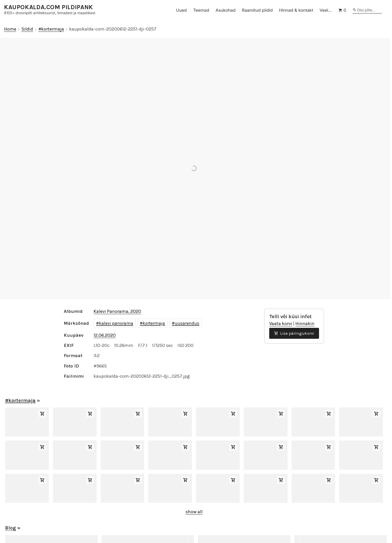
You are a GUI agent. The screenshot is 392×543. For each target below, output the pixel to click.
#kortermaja (51, 29)
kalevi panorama (116, 323)
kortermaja (154, 323)
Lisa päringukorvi (294, 333)
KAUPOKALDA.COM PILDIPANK (49, 7)
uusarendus (187, 323)
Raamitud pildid (257, 10)
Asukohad (226, 10)
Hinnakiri (305, 324)
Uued (181, 10)
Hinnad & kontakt (296, 10)
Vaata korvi (281, 324)
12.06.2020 (105, 335)
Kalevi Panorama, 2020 (117, 311)
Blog (11, 528)
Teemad (201, 10)
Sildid (27, 29)
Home (10, 29)
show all (194, 512)
